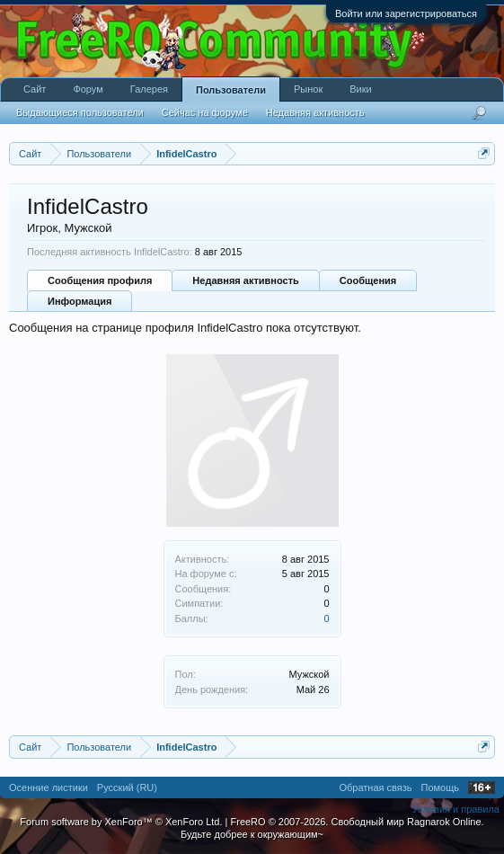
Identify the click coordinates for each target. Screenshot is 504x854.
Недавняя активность (245, 280)
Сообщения (368, 280)
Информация (80, 301)
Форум (88, 89)
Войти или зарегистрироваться (406, 13)
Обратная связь (375, 787)
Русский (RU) (127, 787)
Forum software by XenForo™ (121, 822)
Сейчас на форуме (205, 112)
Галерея (149, 89)
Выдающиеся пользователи (80, 112)
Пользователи (231, 90)
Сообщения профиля (100, 280)
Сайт (35, 89)
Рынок (308, 89)
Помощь (441, 787)
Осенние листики (49, 787)
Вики (360, 89)
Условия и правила (456, 809)
